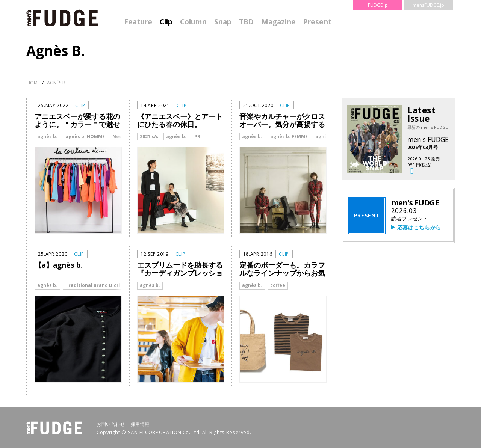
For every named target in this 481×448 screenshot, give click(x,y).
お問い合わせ (111, 424)
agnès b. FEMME (289, 137)
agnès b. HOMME (85, 137)
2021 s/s (149, 137)
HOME (33, 83)
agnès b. (47, 137)
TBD (246, 22)
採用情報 (140, 424)
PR (197, 137)
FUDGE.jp (378, 5)
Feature (138, 22)
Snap (223, 22)
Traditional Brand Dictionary (100, 285)
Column (193, 22)
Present (317, 22)
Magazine (278, 22)
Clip (166, 22)
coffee (278, 285)
